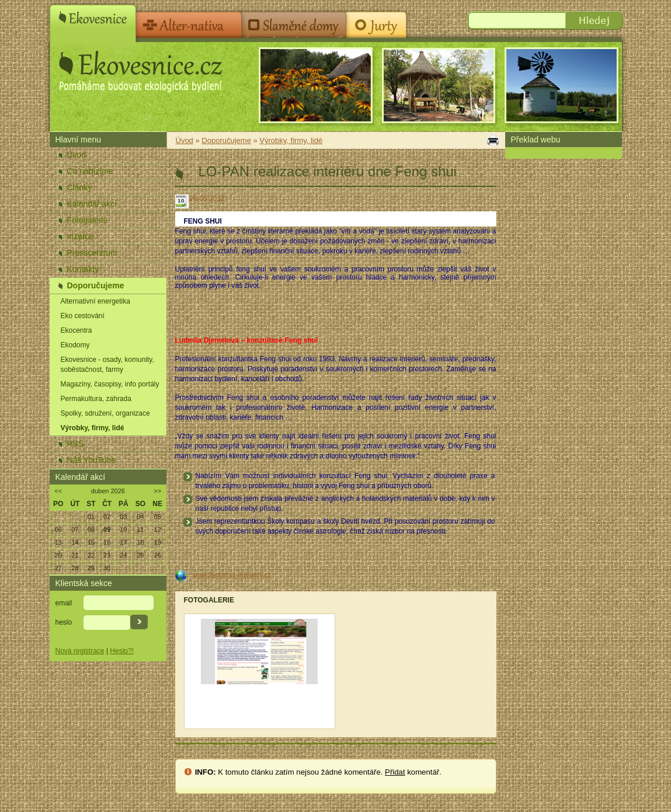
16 (107, 542)
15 (91, 542)
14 (75, 542)
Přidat (395, 772)
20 (58, 555)
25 (140, 555)
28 (75, 568)
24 (123, 555)
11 (140, 529)
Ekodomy (75, 345)
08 (91, 529)
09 (107, 529)
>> (157, 491)
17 (123, 542)
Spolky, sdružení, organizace (105, 413)
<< (58, 491)
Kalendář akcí (92, 204)
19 (158, 542)
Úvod (77, 155)
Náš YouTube (92, 460)
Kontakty (83, 269)
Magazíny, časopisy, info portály (110, 384)
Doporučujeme (96, 285)
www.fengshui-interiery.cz (232, 575)
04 (140, 517)
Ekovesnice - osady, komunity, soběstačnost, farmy (107, 365)
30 (107, 568)
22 (91, 555)
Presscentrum (92, 253)
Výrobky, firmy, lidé (93, 428)
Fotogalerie (88, 220)
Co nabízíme (90, 171)
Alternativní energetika (95, 301)
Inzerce (81, 236)
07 (75, 529)
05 (158, 517)
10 (123, 529)
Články (80, 187)
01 (91, 517)
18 (140, 542)
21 (75, 555)
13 (58, 542)
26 (158, 555)
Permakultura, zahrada (96, 399)
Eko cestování (83, 316)
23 (107, 555)
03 (123, 517)
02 (107, 517)
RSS (76, 444)
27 (58, 568)
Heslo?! (122, 651)
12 (158, 529)
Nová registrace (80, 651)
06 (58, 529)
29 (91, 568)
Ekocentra (77, 330)
